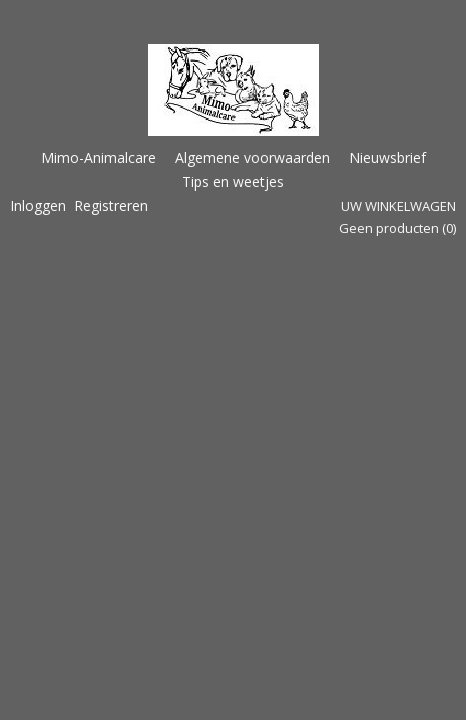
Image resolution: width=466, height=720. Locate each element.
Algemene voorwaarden (252, 157)
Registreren (111, 205)
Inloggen (38, 205)
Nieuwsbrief (387, 157)
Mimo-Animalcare (98, 157)
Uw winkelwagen (398, 206)
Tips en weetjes (233, 181)
